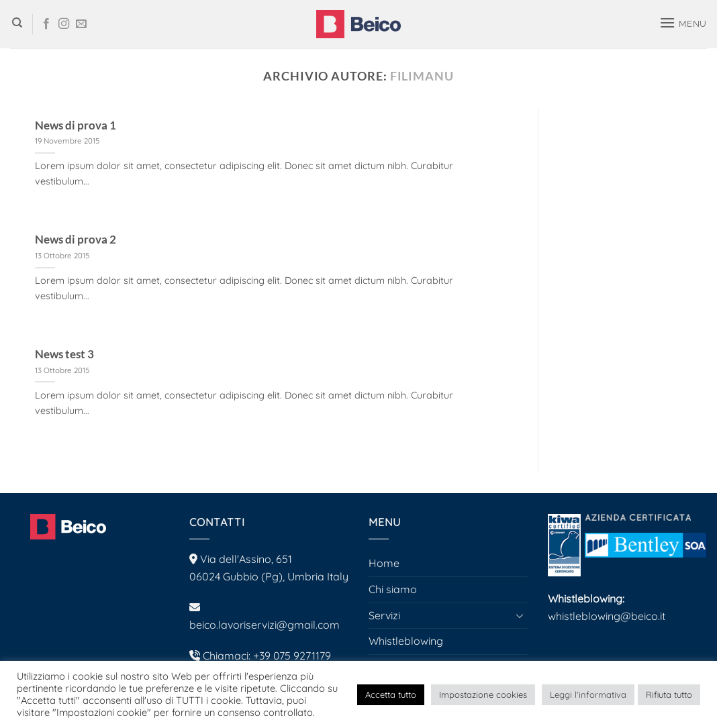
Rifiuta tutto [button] (669, 694)
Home (384, 563)
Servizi (384, 615)
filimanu (422, 76)
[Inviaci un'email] (81, 24)
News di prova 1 (76, 125)
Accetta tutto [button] (391, 694)
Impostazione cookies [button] (483, 694)
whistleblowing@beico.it (607, 616)
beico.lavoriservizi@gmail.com (265, 625)
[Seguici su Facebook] (46, 24)
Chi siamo (393, 589)
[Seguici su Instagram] (64, 24)
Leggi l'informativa (588, 694)
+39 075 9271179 (292, 656)
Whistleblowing (406, 641)
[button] (682, 24)
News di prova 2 (76, 240)
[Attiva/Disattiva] (520, 615)
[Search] (16, 24)
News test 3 (64, 354)
